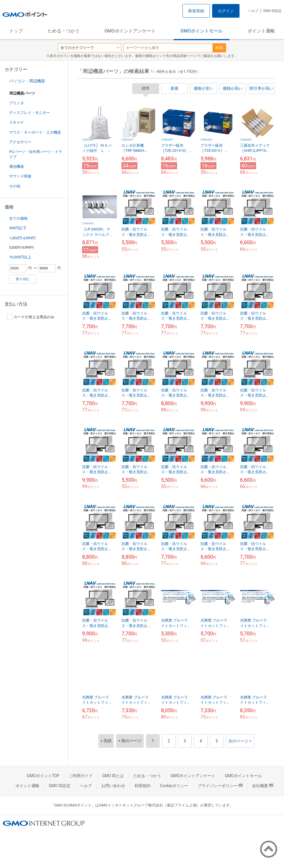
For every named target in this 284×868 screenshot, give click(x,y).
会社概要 (263, 786)
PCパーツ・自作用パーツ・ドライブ (36, 154)
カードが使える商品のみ (31, 317)
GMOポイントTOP (43, 776)
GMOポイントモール (202, 31)
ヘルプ (253, 11)
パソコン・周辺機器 (27, 81)
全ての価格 (18, 218)
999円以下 (18, 228)
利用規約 (143, 786)
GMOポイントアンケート (130, 31)
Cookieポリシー (174, 786)
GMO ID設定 (272, 11)
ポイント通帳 (261, 31)
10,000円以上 (20, 257)
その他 (15, 186)
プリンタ (17, 103)
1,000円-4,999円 (22, 238)
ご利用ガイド (81, 776)
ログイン (226, 11)
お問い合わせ (113, 786)
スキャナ (17, 122)
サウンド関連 (20, 176)
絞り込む (23, 279)
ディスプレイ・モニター (30, 113)
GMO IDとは (113, 776)
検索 (219, 48)
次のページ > (240, 741)
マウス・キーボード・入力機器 (35, 132)
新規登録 (196, 11)
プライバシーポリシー (220, 786)
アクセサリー (20, 142)
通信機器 (17, 167)
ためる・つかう (64, 31)
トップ (16, 31)
